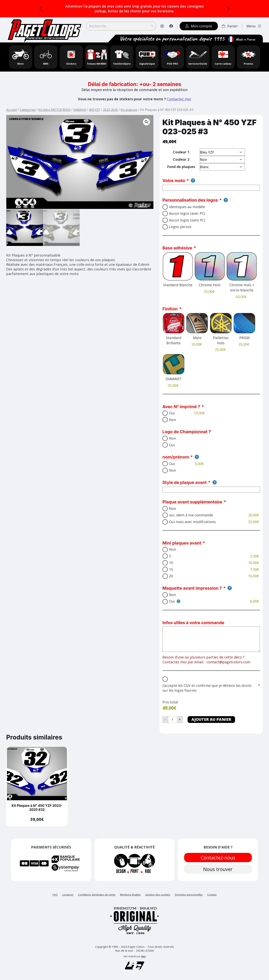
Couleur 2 (181, 159)
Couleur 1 (181, 152)
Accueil (12, 110)
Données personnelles (189, 895)
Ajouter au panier (211, 719)
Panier (230, 26)
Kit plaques (129, 110)
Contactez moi (179, 99)
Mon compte (199, 26)
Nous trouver (218, 869)
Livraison (68, 895)
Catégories (28, 110)
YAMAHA (80, 110)
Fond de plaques (181, 167)
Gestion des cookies (158, 895)
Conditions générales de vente (97, 895)
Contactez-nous (218, 858)
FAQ (55, 895)
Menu (254, 26)
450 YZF (94, 110)
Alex (143, 956)
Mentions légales (130, 895)
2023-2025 (110, 110)
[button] (146, 122)
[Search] (121, 26)
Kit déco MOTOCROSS (54, 110)
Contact (212, 895)
